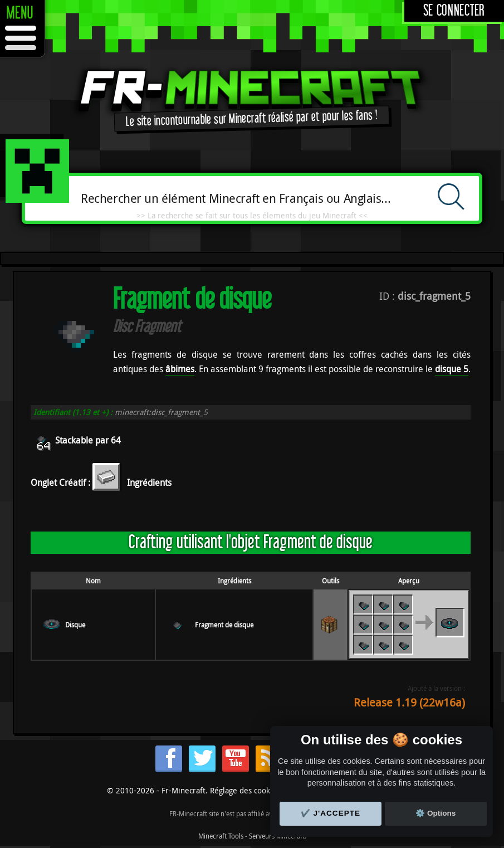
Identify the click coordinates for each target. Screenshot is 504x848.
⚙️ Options (436, 813)
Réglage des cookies (245, 790)
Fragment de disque (224, 625)
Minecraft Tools (221, 836)
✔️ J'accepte (331, 813)
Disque (75, 625)
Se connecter (454, 11)
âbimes (180, 369)
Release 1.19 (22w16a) (409, 702)
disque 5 (452, 369)
